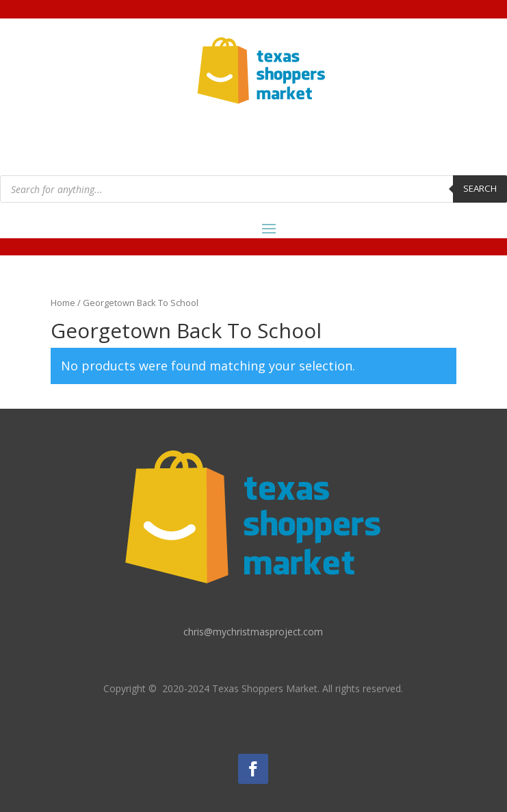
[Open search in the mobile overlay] (253, 189)
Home (63, 303)
